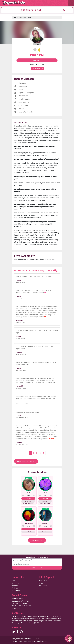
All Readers (22, 18)
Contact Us (43, 581)
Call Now (37, 60)
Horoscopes (16, 590)
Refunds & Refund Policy (21, 601)
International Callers (32, 641)
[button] (37, 10)
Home (15, 18)
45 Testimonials (37, 64)
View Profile (28, 501)
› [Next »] (47, 453)
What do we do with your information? (21, 607)
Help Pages (43, 586)
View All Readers (37, 540)
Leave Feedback (37, 69)
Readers (15, 586)
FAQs (41, 583)
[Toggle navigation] (71, 3)
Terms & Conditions (19, 603)
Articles (15, 588)
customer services (32, 621)
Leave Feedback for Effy (26, 461)
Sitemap (44, 641)
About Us (15, 583)
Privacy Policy (17, 599)
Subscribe (37, 568)
